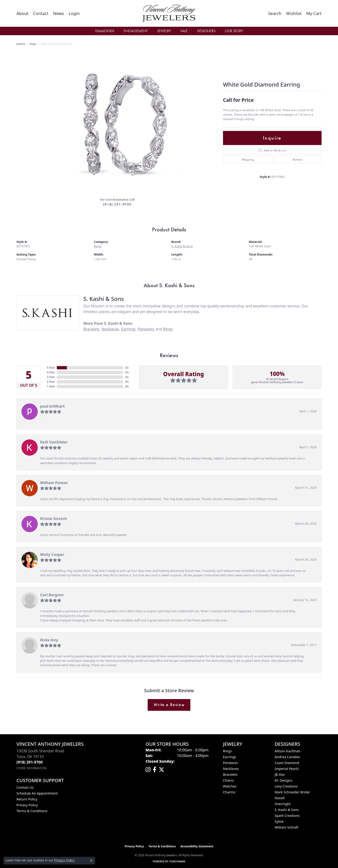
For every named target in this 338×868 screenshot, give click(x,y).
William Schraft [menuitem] (286, 827)
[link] (22, 13)
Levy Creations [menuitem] (286, 786)
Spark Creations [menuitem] (287, 816)
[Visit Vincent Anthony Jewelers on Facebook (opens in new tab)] (155, 770)
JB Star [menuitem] (280, 774)
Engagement (136, 31)
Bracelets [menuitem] (230, 774)
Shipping (248, 160)
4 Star (51, 372)
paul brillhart (52, 406)
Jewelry (164, 31)
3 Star (51, 377)
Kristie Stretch (54, 519)
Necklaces (110, 329)
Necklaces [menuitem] (231, 769)
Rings (33, 44)
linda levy (49, 640)
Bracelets (91, 329)
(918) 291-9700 (117, 204)
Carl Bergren (52, 595)
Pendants (146, 329)
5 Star (51, 368)
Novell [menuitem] (280, 798)
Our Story (234, 31)
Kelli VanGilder (54, 442)
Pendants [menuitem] (230, 763)
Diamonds (105, 31)
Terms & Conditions (32, 811)
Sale (184, 31)
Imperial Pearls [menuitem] (287, 769)
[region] (117, 123)
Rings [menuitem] (227, 751)
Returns (298, 160)
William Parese (54, 483)
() (127, 368)
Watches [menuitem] (230, 786)
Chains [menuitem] (228, 780)
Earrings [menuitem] (230, 757)
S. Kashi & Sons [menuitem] (287, 810)
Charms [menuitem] (229, 792)
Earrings (129, 329)
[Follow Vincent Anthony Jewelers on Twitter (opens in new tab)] (161, 770)
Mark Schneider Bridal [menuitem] (292, 792)
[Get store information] (32, 768)
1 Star (51, 386)
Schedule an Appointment (37, 793)
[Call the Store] (30, 762)
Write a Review (169, 705)
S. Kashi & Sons (182, 246)
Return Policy (27, 799)
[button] (74, 13)
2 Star (51, 382)
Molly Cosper (52, 554)
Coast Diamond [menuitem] (287, 763)
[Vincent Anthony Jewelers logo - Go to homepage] (169, 13)
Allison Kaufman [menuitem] (288, 751)
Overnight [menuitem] (283, 804)
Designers (206, 31)
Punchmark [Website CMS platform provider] (178, 861)
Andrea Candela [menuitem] (287, 757)
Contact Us (25, 787)
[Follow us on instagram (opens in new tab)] (148, 770)
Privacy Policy (27, 805)
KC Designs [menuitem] (283, 780)
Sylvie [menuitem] (279, 821)
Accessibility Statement (197, 846)
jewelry (21, 44)
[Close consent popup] (91, 860)
